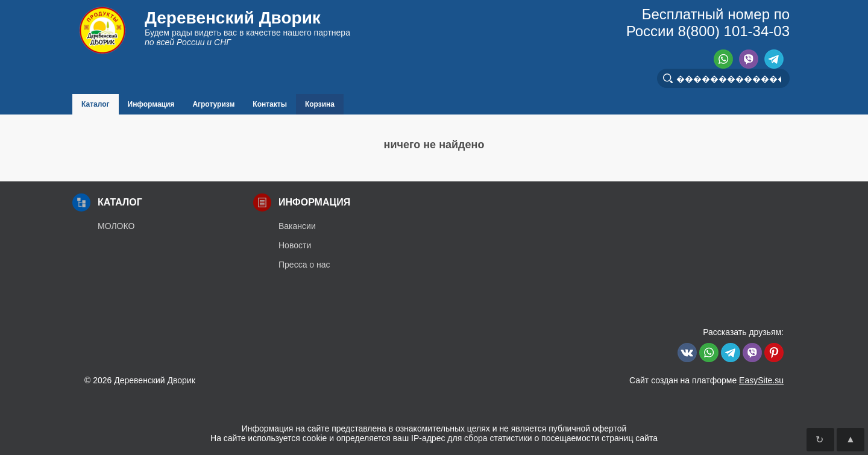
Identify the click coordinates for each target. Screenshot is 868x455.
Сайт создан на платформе (706, 380)
